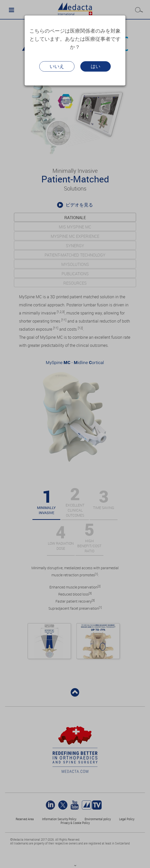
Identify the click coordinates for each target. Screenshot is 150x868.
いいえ (57, 66)
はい (96, 66)
